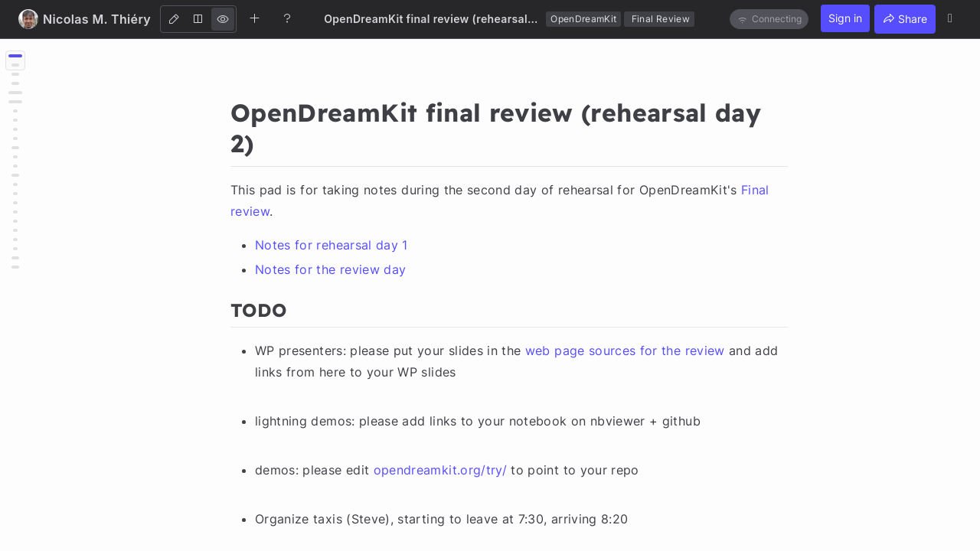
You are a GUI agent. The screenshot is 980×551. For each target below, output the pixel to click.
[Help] (287, 18)
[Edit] (174, 19)
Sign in (845, 18)
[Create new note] (255, 18)
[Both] (198, 19)
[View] (223, 19)
